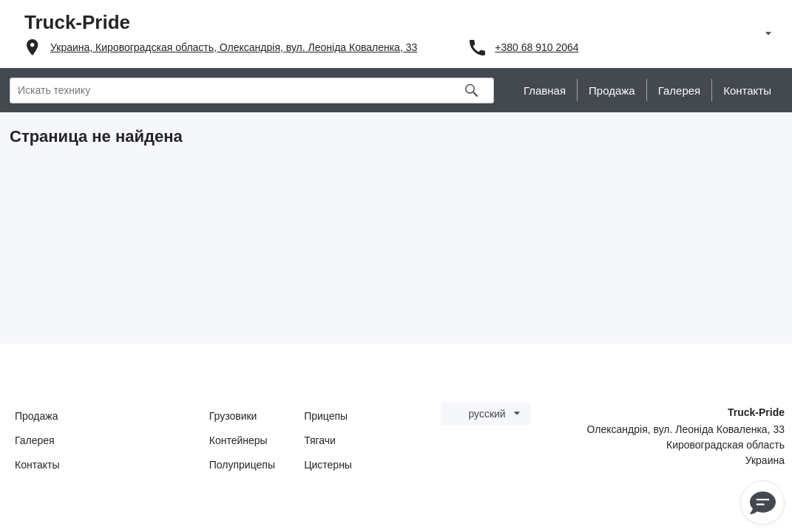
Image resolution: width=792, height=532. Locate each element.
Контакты (37, 465)
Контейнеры (238, 440)
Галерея (35, 440)
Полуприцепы (242, 465)
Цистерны (328, 465)
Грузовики (233, 416)
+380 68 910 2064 (537, 47)
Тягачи (320, 440)
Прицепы (326, 416)
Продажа (36, 416)
